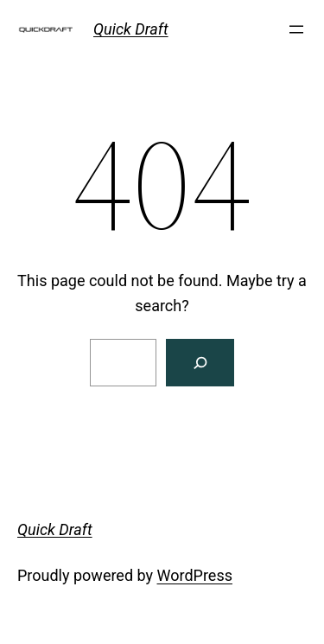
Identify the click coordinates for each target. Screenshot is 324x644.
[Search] (200, 363)
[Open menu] (296, 29)
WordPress (195, 575)
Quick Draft (131, 29)
